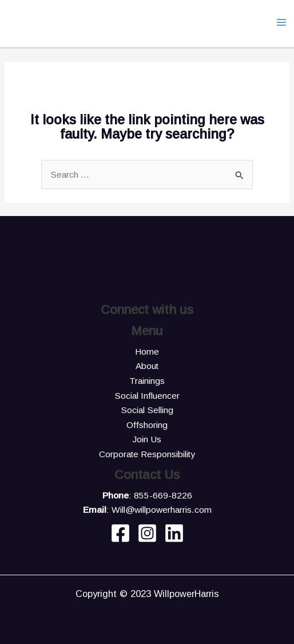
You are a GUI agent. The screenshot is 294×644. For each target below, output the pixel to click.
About (147, 366)
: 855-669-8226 (147, 495)
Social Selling (147, 410)
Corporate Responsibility (147, 454)
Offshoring (147, 425)
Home (147, 352)
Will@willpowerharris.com (162, 510)
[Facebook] (120, 533)
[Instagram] (147, 533)
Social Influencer (147, 396)
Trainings (147, 381)
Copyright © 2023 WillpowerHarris (147, 594)
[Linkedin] (174, 533)
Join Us (147, 439)
